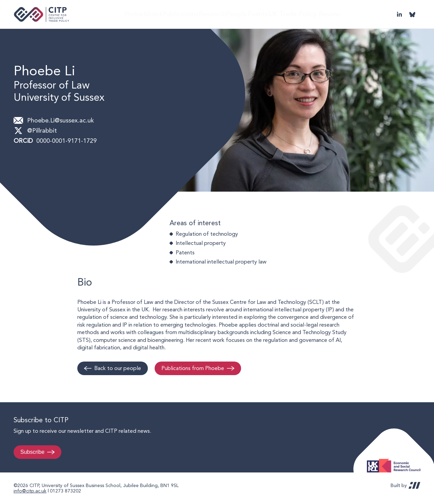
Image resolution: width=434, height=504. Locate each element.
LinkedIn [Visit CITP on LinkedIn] (399, 14)
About (148, 14)
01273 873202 (65, 491)
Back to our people (118, 368)
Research (216, 14)
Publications (180, 14)
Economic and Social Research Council (396, 460)
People (246, 14)
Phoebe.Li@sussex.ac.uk (61, 120)
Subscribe (32, 452)
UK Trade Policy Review (320, 14)
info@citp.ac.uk (30, 491)
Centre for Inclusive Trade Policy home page (42, 14)
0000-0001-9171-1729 (66, 141)
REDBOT (415, 485)
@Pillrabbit (42, 130)
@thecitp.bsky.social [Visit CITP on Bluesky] (412, 14)
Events (273, 14)
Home (123, 14)
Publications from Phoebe (193, 368)
